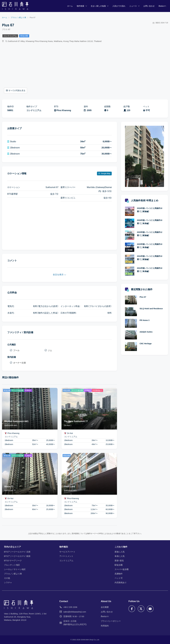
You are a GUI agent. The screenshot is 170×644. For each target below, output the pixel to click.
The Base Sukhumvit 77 (76, 421)
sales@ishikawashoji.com (75, 612)
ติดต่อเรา (162, 6)
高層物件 (119, 574)
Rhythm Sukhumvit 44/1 (16, 421)
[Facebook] (132, 609)
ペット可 (119, 578)
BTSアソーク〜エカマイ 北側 (17, 552)
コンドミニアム (10, 36)
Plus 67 (143, 297)
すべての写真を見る (16, 91)
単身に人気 (120, 556)
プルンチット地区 (12, 565)
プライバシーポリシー (111, 621)
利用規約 (105, 626)
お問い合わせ (149, 6)
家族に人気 (120, 552)
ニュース (133, 6)
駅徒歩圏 (24, 36)
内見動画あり (121, 582)
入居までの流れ (119, 6)
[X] (141, 609)
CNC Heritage (146, 344)
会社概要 (105, 607)
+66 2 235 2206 (70, 607)
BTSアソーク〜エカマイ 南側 (17, 556)
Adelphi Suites (146, 332)
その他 (7, 578)
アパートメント (66, 556)
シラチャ (8, 582)
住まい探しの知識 (98, 6)
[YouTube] (150, 609)
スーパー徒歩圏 (122, 569)
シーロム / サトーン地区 (15, 569)
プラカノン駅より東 (13, 574)
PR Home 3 (144, 320)
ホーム (70, 6)
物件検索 (80, 6)
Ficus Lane (69, 487)
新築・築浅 (119, 561)
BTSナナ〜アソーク (13, 561)
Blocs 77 (9, 487)
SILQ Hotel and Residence (151, 309)
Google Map (104, 173)
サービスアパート (67, 552)
